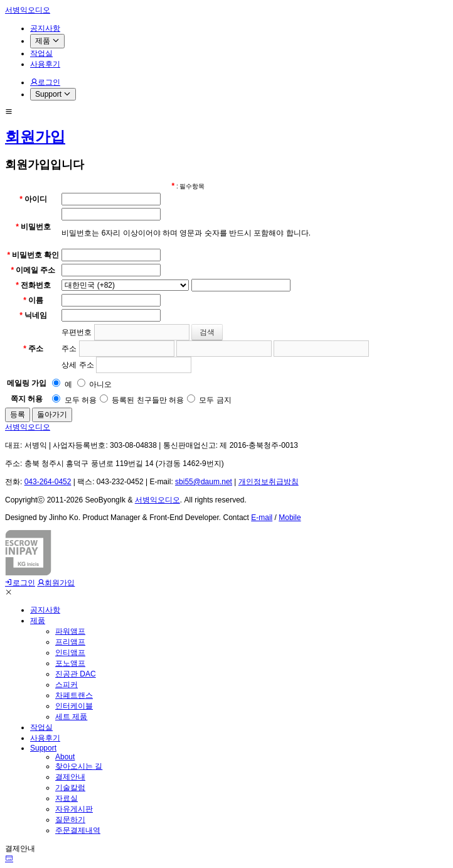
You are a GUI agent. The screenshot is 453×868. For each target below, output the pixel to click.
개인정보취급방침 (269, 482)
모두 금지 (209, 400)
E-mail (262, 518)
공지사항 (45, 610)
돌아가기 (52, 415)
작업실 (41, 727)
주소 (69, 349)
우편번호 (77, 332)
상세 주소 (77, 365)
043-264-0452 (48, 482)
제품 (38, 621)
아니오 (94, 384)
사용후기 (45, 738)
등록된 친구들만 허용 (142, 400)
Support (43, 748)
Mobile (290, 518)
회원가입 (35, 137)
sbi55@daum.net (204, 482)
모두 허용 (74, 400)
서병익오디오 (28, 10)
